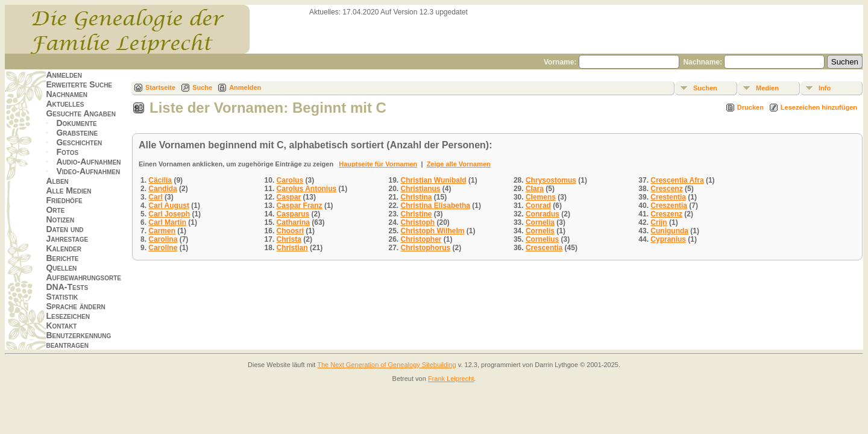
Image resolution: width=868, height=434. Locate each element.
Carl (155, 197)
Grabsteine (77, 133)
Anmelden (64, 75)
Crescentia (544, 248)
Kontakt (61, 325)
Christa (289, 239)
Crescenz (666, 189)
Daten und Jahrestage (67, 234)
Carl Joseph (169, 214)
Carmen (162, 231)
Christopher (421, 239)
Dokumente (76, 123)
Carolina (163, 239)
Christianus (421, 189)
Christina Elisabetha (436, 206)
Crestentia (668, 197)
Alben (57, 181)
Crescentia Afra (677, 180)
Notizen (60, 219)
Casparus (293, 214)
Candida (162, 189)
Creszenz (666, 214)
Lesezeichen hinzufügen (819, 107)
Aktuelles (65, 104)
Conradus (542, 214)
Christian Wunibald (434, 180)
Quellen (61, 268)
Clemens (541, 197)
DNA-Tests (67, 287)
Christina (417, 197)
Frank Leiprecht (451, 379)
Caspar (289, 197)
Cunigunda (669, 231)
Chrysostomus (551, 180)
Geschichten (79, 142)
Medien (767, 88)
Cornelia (540, 222)
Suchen (705, 88)
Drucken (750, 107)
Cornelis (540, 231)
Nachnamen (66, 94)
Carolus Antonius (307, 189)
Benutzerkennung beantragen (78, 340)
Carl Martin (167, 222)
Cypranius (668, 239)
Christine (417, 214)
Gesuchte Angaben (81, 113)
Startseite (160, 87)
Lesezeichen (68, 316)
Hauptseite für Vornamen (378, 164)
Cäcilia (160, 180)
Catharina (293, 222)
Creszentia (669, 206)
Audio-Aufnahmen (88, 162)
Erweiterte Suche (79, 84)
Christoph (418, 222)
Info (825, 88)
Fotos (67, 152)
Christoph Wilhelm (433, 231)
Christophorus (426, 248)
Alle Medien (68, 190)
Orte (55, 210)
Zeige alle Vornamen (459, 164)
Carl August (169, 206)
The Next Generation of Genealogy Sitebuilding (387, 365)
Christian (292, 248)
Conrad (538, 206)
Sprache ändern (75, 306)
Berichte (62, 258)
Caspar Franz (300, 206)
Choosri (290, 231)
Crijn (659, 222)
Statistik (62, 297)
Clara (535, 189)
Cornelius (542, 239)
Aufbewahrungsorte (83, 277)
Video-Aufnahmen (88, 171)
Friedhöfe (64, 200)
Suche (202, 87)
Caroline (163, 248)
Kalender (63, 248)
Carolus (290, 180)
